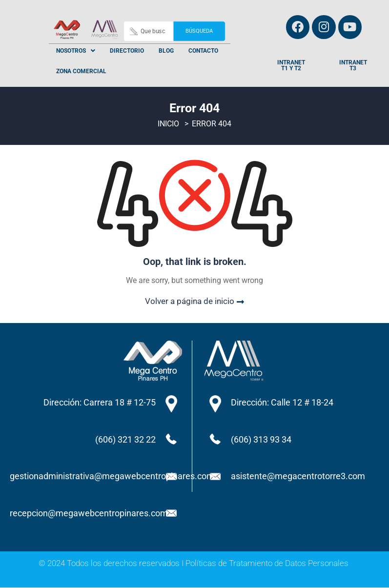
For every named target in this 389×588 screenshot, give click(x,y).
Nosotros (76, 51)
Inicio (168, 125)
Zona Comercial (81, 71)
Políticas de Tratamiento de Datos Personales (267, 564)
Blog (166, 51)
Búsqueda (199, 31)
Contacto (203, 51)
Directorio (127, 51)
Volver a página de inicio (194, 302)
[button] (76, 51)
